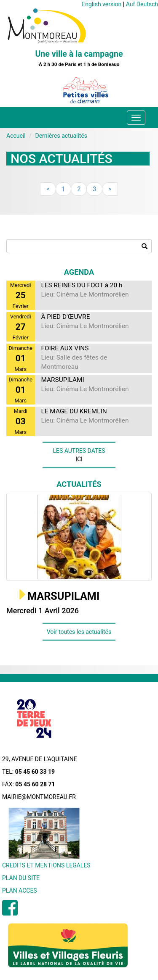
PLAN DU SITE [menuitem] (21, 878)
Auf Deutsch (142, 4)
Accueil (16, 136)
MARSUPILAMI (63, 596)
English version (102, 4)
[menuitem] (10, 912)
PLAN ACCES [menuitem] (20, 891)
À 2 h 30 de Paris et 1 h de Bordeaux (79, 64)
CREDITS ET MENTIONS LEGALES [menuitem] (46, 865)
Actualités (79, 484)
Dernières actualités (61, 136)
